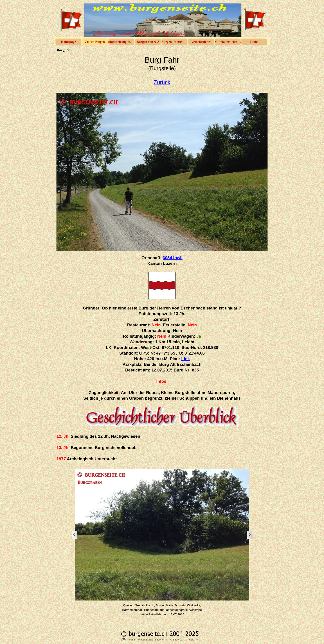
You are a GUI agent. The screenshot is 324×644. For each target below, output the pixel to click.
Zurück (162, 82)
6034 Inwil (173, 258)
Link (186, 359)
